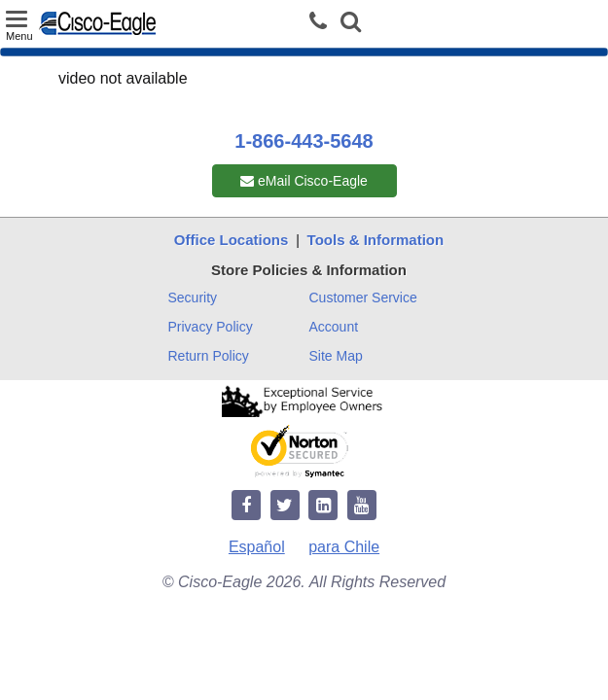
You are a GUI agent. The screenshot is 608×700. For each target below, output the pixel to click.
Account (334, 327)
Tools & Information (376, 240)
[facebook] (246, 506)
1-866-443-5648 (304, 141)
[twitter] (285, 506)
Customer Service (363, 297)
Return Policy (209, 356)
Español (257, 547)
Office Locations (232, 240)
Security (193, 297)
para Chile (344, 547)
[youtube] (362, 506)
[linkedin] (323, 506)
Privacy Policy (211, 327)
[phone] (323, 22)
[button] (351, 24)
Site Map (336, 356)
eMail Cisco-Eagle (304, 181)
